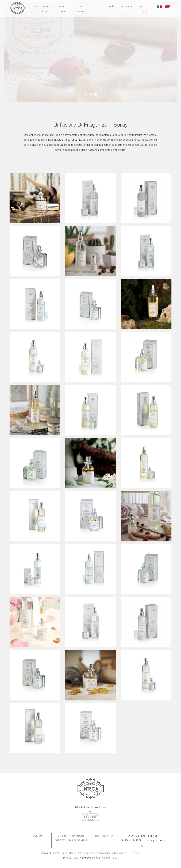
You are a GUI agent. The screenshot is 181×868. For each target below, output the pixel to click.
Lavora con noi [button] (126, 9)
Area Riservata (145, 9)
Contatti (112, 6)
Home (34, 6)
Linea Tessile (46, 9)
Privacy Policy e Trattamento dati (82, 858)
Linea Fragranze (63, 9)
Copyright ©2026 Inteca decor (58, 853)
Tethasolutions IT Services (126, 853)
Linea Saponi (81, 9)
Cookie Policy (110, 858)
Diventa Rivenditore (71, 836)
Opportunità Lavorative (71, 841)
